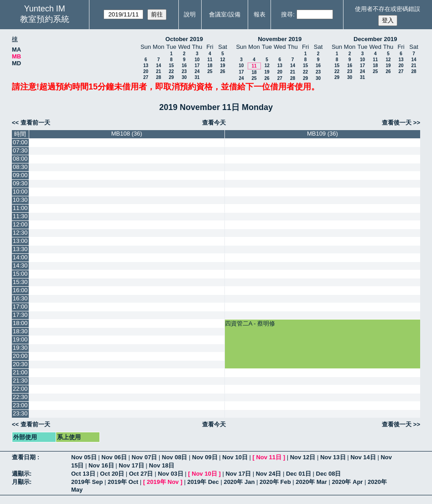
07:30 (20, 150)
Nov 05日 (84, 457)
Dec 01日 (299, 474)
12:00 (20, 224)
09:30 (20, 183)
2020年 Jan (239, 482)
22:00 (20, 389)
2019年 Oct (123, 482)
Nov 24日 (269, 474)
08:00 (20, 159)
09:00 (20, 175)
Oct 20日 (112, 474)
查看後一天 (397, 123)
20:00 (20, 356)
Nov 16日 (101, 465)
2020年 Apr (347, 482)
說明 (190, 14)
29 (171, 77)
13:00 (20, 241)
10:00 (20, 192)
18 (210, 66)
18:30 (20, 331)
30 (184, 77)
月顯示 (21, 482)
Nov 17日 (131, 465)
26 (222, 71)
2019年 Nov (163, 482)
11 (210, 60)
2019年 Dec (203, 482)
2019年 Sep (87, 482)
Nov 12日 (303, 457)
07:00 (20, 142)
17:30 (20, 315)
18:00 (20, 323)
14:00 (20, 257)
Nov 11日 (269, 457)
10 (197, 60)
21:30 (20, 381)
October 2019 (184, 39)
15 (171, 66)
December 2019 (375, 39)
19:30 (20, 348)
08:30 (20, 167)
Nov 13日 (333, 457)
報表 (260, 14)
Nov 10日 (235, 457)
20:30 (20, 364)
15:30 (20, 282)
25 (210, 71)
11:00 (20, 208)
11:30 (20, 216)
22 (171, 71)
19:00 (20, 339)
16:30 (20, 298)
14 (159, 66)
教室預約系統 (45, 19)
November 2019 (280, 39)
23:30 (20, 413)
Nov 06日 (114, 457)
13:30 (20, 249)
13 (146, 66)
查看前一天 (35, 123)
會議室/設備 (225, 14)
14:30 (20, 265)
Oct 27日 (141, 474)
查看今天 (214, 123)
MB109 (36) (323, 134)
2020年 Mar (311, 482)
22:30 (20, 397)
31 (197, 77)
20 (146, 71)
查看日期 (25, 457)
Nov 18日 (162, 465)
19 (222, 66)
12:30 (20, 233)
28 (159, 77)
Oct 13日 (83, 474)
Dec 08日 (329, 474)
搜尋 (287, 14)
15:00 (20, 274)
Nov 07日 (145, 457)
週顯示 (21, 474)
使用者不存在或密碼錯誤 (388, 9)
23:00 (20, 405)
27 (146, 77)
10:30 (20, 200)
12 (222, 60)
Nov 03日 (171, 474)
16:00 (20, 290)
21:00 (20, 372)
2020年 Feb (275, 482)
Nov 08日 (175, 457)
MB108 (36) (127, 134)
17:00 (20, 307)
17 (197, 66)
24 (197, 71)
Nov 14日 (363, 457)
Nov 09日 (205, 457)
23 (184, 71)
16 (184, 66)
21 (159, 71)
